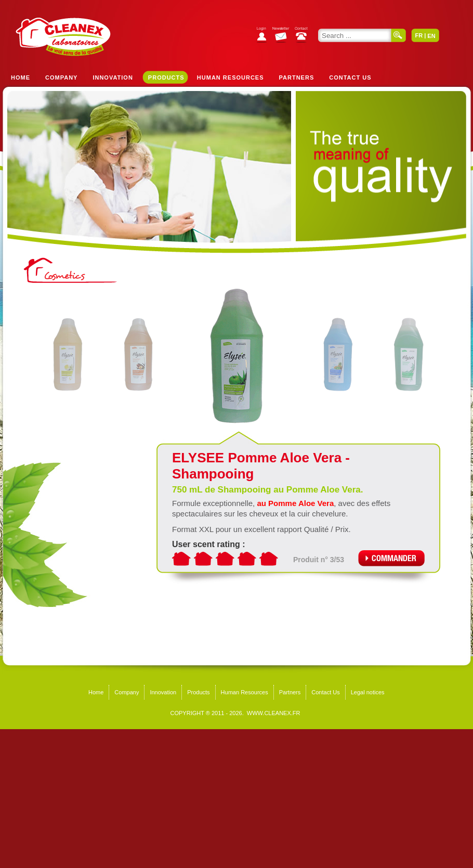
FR (419, 35)
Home (21, 77)
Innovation (113, 77)
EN (431, 36)
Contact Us (350, 77)
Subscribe (284, 36)
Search (399, 35)
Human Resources (231, 77)
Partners (297, 77)
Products (166, 77)
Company (61, 77)
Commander (391, 558)
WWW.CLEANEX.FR (274, 713)
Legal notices (368, 692)
